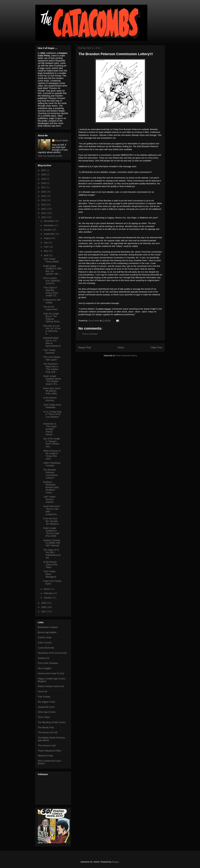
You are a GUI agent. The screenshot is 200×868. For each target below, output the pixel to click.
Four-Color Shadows (48, 663)
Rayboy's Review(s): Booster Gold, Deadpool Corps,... (51, 487)
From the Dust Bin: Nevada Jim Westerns (51, 521)
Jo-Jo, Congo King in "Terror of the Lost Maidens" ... (52, 416)
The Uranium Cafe (47, 745)
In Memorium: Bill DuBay (52, 301)
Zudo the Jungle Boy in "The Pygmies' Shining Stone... (52, 318)
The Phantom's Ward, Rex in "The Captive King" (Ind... (51, 368)
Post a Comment (90, 334)
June (46, 247)
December (49, 221)
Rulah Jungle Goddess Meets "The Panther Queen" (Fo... (52, 380)
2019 (44, 179)
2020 (44, 175)
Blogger (115, 862)
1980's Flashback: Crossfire (52, 464)
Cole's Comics (45, 643)
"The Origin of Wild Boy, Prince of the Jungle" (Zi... (51, 292)
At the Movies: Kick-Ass (50, 399)
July (46, 242)
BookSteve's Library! (48, 627)
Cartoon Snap (45, 637)
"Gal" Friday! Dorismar (49, 351)
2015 (44, 196)
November (49, 225)
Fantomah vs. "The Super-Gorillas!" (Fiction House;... (50, 429)
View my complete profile (50, 156)
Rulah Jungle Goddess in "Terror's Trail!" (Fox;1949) (51, 532)
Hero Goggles (45, 668)
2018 (44, 183)
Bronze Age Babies (47, 632)
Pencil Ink (43, 691)
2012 (44, 209)
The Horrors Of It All (47, 732)
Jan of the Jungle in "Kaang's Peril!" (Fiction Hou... (52, 443)
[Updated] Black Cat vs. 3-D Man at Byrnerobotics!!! (52, 342)
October (48, 230)
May (46, 251)
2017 (44, 187)
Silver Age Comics (47, 712)
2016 (44, 192)
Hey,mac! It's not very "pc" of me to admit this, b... (52, 330)
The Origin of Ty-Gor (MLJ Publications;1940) (52, 554)
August (47, 238)
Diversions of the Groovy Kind (52, 653)
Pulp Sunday (44, 697)
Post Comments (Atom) (126, 356)
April (46, 255)
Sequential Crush (46, 707)
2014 (44, 200)
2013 (44, 205)
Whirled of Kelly (45, 756)
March (47, 589)
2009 (44, 603)
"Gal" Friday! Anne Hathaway (52, 406)
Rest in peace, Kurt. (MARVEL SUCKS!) (52, 281)
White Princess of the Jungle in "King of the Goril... (52, 455)
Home (121, 348)
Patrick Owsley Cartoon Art (51, 686)
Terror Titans (44, 717)
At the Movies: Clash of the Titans (50, 565)
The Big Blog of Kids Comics (52, 722)
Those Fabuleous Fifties (49, 751)
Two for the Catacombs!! (51, 308)
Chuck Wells (62, 141)
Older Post (156, 348)
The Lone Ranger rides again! (52, 358)
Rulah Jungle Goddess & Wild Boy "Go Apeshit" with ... (52, 270)
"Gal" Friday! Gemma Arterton (49, 499)
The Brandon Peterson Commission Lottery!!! (50, 474)
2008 (44, 607)
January (48, 598)
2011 (44, 213)
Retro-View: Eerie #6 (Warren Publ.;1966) (52, 391)
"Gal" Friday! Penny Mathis (51, 260)
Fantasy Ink (43, 658)
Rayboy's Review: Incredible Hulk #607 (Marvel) (52, 543)
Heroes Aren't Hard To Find (51, 673)
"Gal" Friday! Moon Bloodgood (50, 574)
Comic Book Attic (46, 648)
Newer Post (85, 348)
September (49, 234)
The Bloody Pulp (46, 727)
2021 (44, 170)
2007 (44, 612)
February (48, 593)
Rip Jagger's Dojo (46, 702)
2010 (44, 217)
